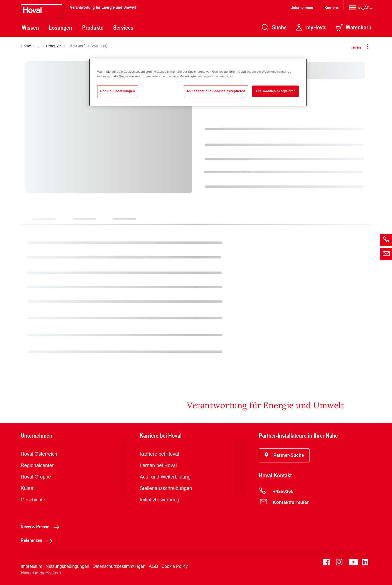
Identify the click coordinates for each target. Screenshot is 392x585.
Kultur (27, 488)
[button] (284, 455)
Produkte (93, 28)
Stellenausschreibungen (166, 488)
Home (26, 46)
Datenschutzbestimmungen (119, 566)
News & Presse (42, 526)
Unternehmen (302, 7)
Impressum (31, 566)
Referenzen (38, 540)
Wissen (30, 28)
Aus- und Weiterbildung (165, 477)
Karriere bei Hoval (159, 454)
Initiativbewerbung (159, 500)
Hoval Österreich (39, 454)
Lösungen (60, 28)
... (39, 46)
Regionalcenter (37, 465)
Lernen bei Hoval (158, 465)
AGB (154, 566)
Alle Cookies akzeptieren (275, 91)
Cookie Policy (175, 566)
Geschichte (33, 500)
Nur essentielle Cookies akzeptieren (216, 91)
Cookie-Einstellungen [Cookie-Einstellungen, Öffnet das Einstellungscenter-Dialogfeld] (118, 91)
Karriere (331, 7)
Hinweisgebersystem (41, 573)
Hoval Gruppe (36, 477)
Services (123, 28)
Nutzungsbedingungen (68, 566)
